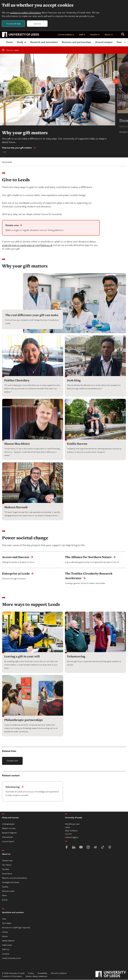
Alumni (109, 35)
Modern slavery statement (36, 976)
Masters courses (9, 828)
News (4, 896)
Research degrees (9, 833)
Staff (82, 35)
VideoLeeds (7, 945)
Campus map (7, 861)
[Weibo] (95, 848)
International (7, 837)
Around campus (104, 42)
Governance (7, 874)
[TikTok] (103, 848)
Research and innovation (44, 42)
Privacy (31, 973)
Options (38, 24)
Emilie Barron (77, 444)
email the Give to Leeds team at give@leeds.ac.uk (27, 245)
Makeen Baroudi (16, 507)
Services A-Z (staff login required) (16, 928)
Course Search (8, 842)
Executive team (8, 891)
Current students (66, 35)
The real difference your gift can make (32, 315)
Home (9, 42)
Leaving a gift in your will (22, 657)
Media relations (8, 941)
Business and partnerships (76, 42)
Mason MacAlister (17, 444)
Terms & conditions (59, 973)
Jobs (4, 919)
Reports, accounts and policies (14, 878)
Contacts (6, 954)
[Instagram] (88, 848)
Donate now (12, 761)
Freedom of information (12, 976)
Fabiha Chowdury (17, 380)
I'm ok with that (14, 24)
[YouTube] (81, 848)
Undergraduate (8, 824)
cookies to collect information (26, 13)
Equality (5, 887)
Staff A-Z (6, 950)
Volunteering (76, 657)
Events (5, 900)
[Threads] (110, 848)
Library (5, 932)
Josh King (74, 380)
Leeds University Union (12, 958)
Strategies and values (11, 882)
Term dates (7, 923)
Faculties (95, 35)
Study (22, 42)
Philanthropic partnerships (24, 720)
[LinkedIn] (74, 848)
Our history (7, 865)
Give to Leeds (10, 50)
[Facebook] (67, 848)
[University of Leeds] (111, 975)
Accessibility (42, 973)
